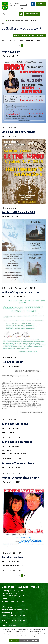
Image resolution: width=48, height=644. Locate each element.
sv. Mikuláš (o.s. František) (17, 443)
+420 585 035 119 (11, 595)
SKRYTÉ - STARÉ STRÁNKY (18, 21)
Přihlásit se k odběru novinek (34, 36)
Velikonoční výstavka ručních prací (21, 294)
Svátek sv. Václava (12, 559)
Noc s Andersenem (12, 363)
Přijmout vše (13, 640)
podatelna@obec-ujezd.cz (15, 597)
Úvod (3, 21)
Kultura (13, 42)
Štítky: (4, 42)
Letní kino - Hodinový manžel (18, 133)
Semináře (30, 42)
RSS (17, 36)
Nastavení (35, 640)
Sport (38, 42)
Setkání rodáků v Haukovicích (19, 214)
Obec (21, 42)
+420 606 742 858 (18, 603)
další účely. (38, 631)
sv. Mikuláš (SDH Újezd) (15, 425)
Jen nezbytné (25, 640)
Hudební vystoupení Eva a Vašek (20, 479)
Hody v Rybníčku (11, 53)
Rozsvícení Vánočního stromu (18, 464)
